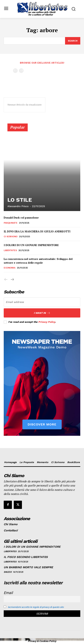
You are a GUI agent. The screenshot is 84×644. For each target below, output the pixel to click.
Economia (9, 268)
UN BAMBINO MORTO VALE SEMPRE (28, 567)
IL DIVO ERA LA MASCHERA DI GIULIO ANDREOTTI (37, 231)
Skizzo (8, 572)
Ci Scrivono (11, 236)
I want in (42, 313)
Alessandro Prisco (18, 206)
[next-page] (12, 280)
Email (8, 593)
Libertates (10, 250)
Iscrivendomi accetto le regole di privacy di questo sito (36, 607)
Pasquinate (10, 223)
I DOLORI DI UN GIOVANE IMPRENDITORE (31, 245)
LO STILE (20, 200)
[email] (42, 302)
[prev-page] (15, 71)
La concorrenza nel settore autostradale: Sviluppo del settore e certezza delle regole (38, 261)
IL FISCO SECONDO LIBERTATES (26, 557)
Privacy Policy (47, 322)
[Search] (73, 41)
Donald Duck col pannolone (21, 218)
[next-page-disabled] (21, 71)
